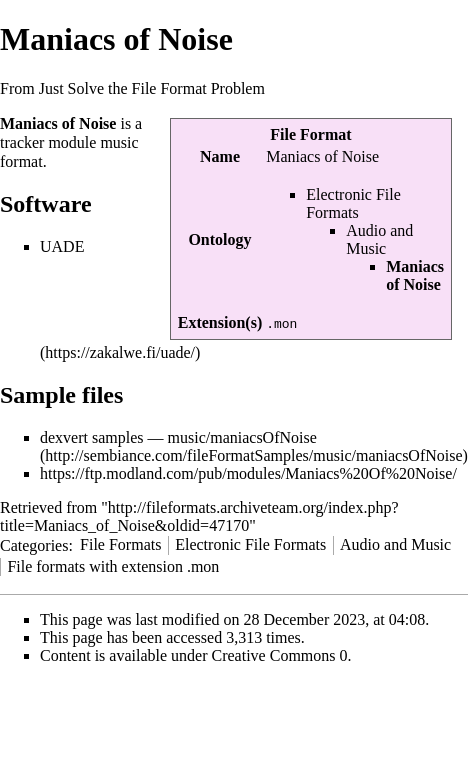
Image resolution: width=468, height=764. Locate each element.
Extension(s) (220, 322)
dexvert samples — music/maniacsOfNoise (178, 437)
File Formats (120, 544)
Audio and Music (379, 239)
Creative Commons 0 (280, 655)
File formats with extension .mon (113, 566)
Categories (34, 544)
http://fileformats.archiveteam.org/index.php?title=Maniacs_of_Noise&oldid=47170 (199, 516)
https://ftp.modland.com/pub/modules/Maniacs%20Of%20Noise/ (248, 473)
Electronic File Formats (353, 203)
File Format (310, 134)
